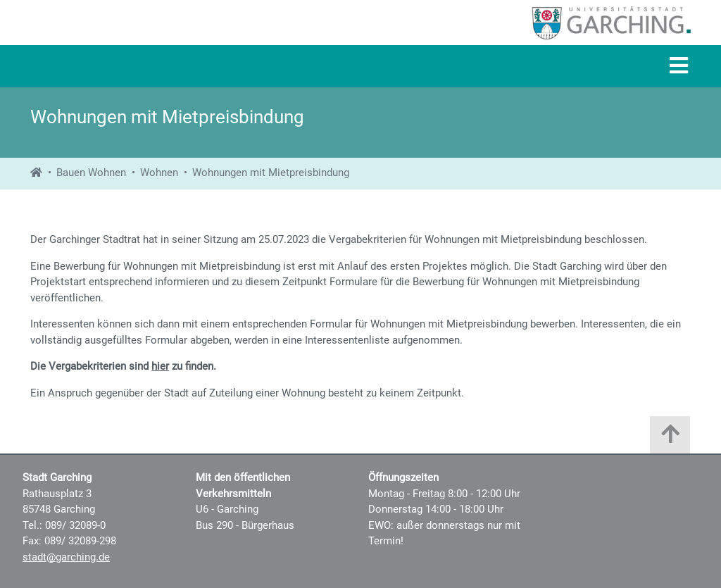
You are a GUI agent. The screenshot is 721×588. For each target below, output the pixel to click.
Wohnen (159, 173)
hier (160, 366)
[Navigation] (679, 67)
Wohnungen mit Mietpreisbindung (271, 173)
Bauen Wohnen (91, 173)
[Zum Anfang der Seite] (670, 438)
